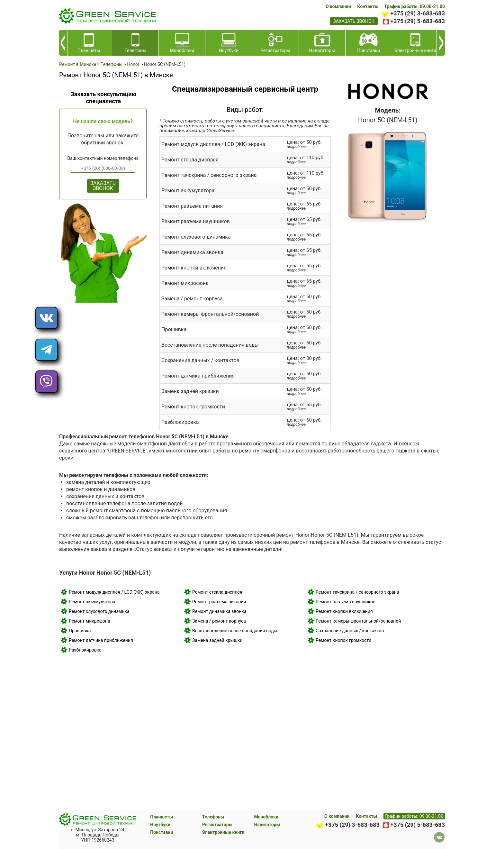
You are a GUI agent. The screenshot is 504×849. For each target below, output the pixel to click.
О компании (338, 6)
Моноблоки (266, 817)
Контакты (368, 6)
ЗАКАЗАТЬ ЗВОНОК (103, 186)
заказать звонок (354, 21)
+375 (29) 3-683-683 (418, 13)
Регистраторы (217, 825)
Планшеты (162, 817)
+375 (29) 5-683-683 (418, 21)
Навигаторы (267, 825)
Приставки (162, 832)
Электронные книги (223, 832)
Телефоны (213, 817)
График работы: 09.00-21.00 (415, 6)
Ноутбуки (160, 825)
